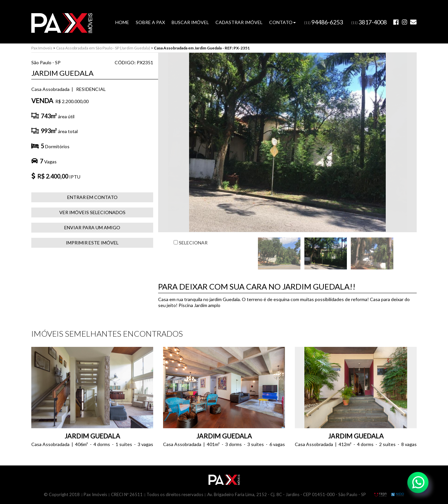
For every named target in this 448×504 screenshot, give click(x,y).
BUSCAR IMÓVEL (190, 22)
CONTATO (282, 22)
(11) (323, 23)
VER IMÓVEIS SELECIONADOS (92, 212)
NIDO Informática (398, 494)
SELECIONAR (191, 243)
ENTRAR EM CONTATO (92, 197)
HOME (122, 22)
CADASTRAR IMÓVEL (239, 22)
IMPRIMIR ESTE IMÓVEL (92, 243)
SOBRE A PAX (150, 22)
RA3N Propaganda (380, 494)
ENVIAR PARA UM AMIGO (92, 227)
